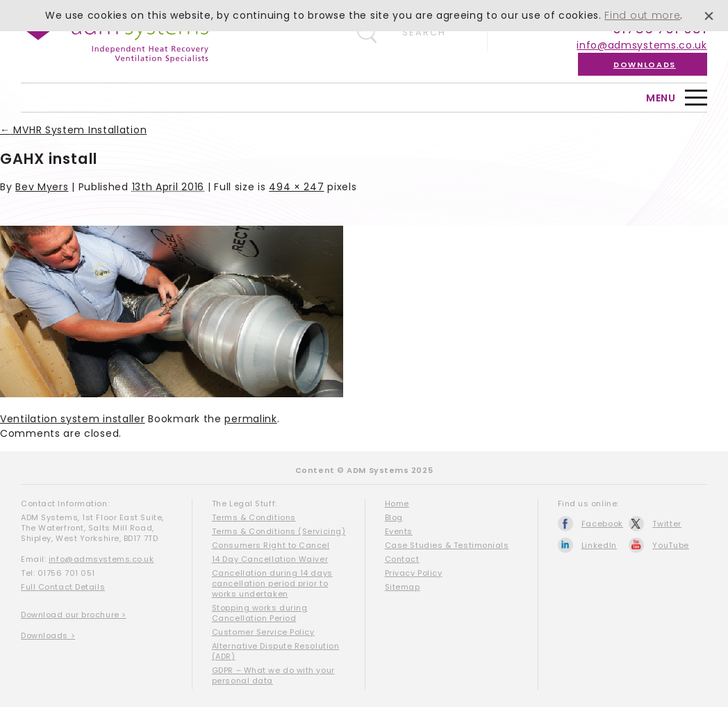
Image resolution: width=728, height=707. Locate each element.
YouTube (671, 545)
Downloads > (48, 635)
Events (399, 531)
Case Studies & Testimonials (447, 545)
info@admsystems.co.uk (642, 45)
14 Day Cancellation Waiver (270, 559)
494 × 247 (296, 187)
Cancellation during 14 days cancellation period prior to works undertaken (272, 583)
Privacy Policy (414, 573)
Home (397, 504)
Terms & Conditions (254, 517)
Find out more (642, 15)
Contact (402, 559)
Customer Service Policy (263, 632)
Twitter (667, 524)
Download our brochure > (74, 615)
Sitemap (403, 587)
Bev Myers (42, 187)
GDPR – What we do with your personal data (273, 675)
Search (424, 32)
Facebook (603, 524)
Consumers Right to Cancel (271, 545)
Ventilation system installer (73, 419)
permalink (250, 419)
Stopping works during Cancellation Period (260, 613)
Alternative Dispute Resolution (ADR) (276, 651)
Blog (394, 517)
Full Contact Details (63, 587)
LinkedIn (599, 545)
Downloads (645, 65)
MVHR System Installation (73, 130)
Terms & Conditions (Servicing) (279, 531)
